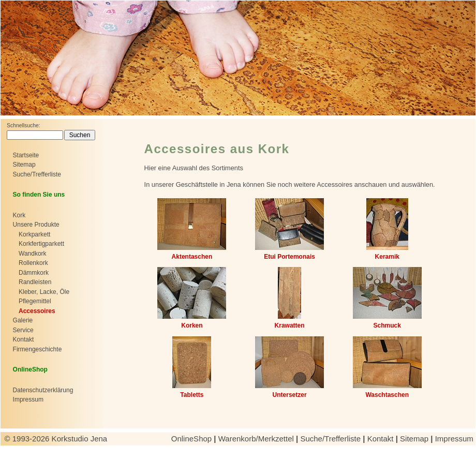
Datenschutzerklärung (43, 390)
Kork (19, 215)
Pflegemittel (35, 301)
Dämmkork (34, 273)
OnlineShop (192, 439)
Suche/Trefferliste (37, 174)
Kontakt (24, 339)
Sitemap (24, 165)
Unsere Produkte (36, 225)
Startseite (26, 155)
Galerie (23, 320)
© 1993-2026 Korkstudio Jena (57, 439)
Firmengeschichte (38, 349)
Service (23, 330)
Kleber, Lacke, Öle (44, 292)
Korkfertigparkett (41, 244)
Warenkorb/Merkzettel (256, 439)
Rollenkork (33, 263)
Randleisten (35, 282)
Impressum (28, 399)
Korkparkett (34, 234)
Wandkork (33, 254)
